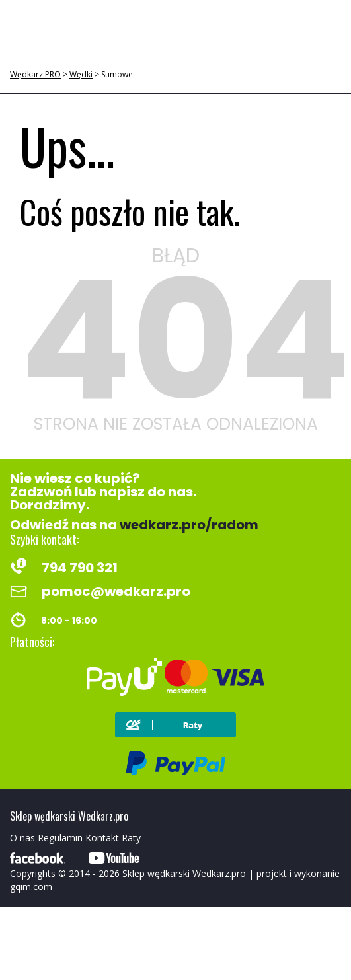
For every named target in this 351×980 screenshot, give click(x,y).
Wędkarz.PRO (35, 74)
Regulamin (60, 838)
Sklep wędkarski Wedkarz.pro (184, 873)
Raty (131, 838)
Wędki (81, 74)
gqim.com (31, 886)
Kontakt (102, 838)
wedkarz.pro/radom (189, 525)
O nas (22, 838)
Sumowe (117, 74)
